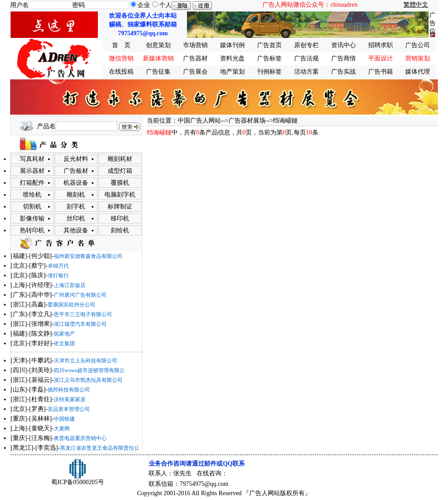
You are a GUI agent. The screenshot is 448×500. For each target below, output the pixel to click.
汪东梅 (41, 438)
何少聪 (41, 256)
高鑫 (37, 304)
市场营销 (195, 45)
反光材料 (76, 159)
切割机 (32, 207)
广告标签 (269, 58)
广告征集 (158, 72)
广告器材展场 (247, 121)
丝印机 (76, 218)
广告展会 (195, 72)
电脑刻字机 (120, 195)
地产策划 (232, 72)
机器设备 (76, 183)
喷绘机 (32, 195)
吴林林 (41, 419)
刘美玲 (41, 370)
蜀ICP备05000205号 (78, 482)
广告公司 (418, 45)
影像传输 (32, 218)
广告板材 (76, 171)
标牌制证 (120, 207)
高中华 (41, 295)
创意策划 (158, 45)
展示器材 (32, 171)
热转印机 (32, 230)
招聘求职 (381, 45)
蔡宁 (37, 266)
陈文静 (41, 334)
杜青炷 (41, 399)
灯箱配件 (32, 183)
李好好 (41, 343)
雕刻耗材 (120, 159)
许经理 (41, 285)
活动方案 (306, 72)
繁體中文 (416, 5)
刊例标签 (269, 72)
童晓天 (41, 428)
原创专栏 (306, 45)
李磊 (37, 390)
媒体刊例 (232, 45)
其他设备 (76, 230)
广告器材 (195, 58)
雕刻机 (76, 195)
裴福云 (41, 380)
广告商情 (343, 58)
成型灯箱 (120, 171)
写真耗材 (32, 159)
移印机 (120, 218)
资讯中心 (343, 45)
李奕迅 (47, 448)
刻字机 (76, 207)
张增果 (41, 324)
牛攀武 (41, 360)
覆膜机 (120, 183)
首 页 (121, 45)
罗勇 (37, 409)
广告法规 (306, 58)
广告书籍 (381, 72)
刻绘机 (120, 230)
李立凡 (41, 314)
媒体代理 (418, 72)
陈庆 (37, 275)
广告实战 (343, 72)
